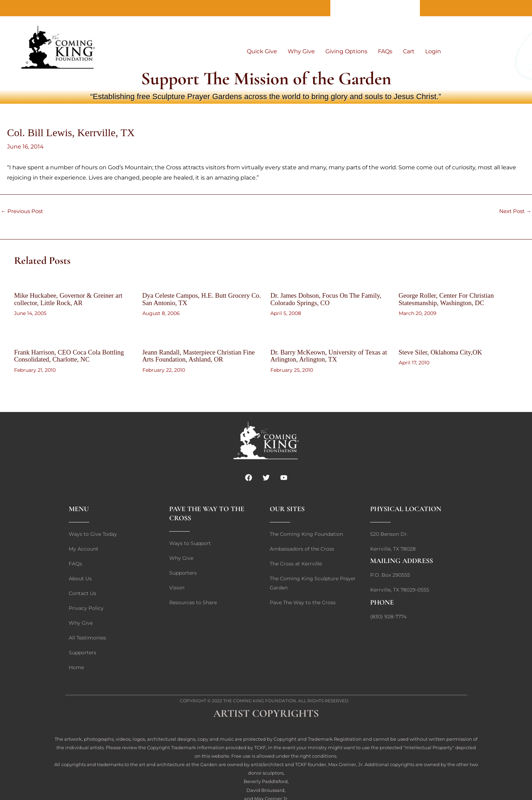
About (344, 8)
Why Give (301, 51)
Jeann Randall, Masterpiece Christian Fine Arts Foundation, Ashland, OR (195, 355)
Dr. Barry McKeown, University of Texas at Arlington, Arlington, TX (329, 355)
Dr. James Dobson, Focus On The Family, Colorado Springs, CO (329, 299)
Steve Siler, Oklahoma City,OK (443, 351)
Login (433, 51)
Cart (409, 51)
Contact (375, 8)
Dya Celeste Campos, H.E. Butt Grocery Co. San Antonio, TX (200, 299)
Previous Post (23, 211)
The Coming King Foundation (260, 700)
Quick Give (262, 51)
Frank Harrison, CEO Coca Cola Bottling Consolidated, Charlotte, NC (72, 355)
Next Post (514, 211)
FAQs (385, 51)
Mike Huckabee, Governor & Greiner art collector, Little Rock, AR (72, 299)
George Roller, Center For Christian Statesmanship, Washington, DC (449, 299)
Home (406, 8)
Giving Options (346, 51)
